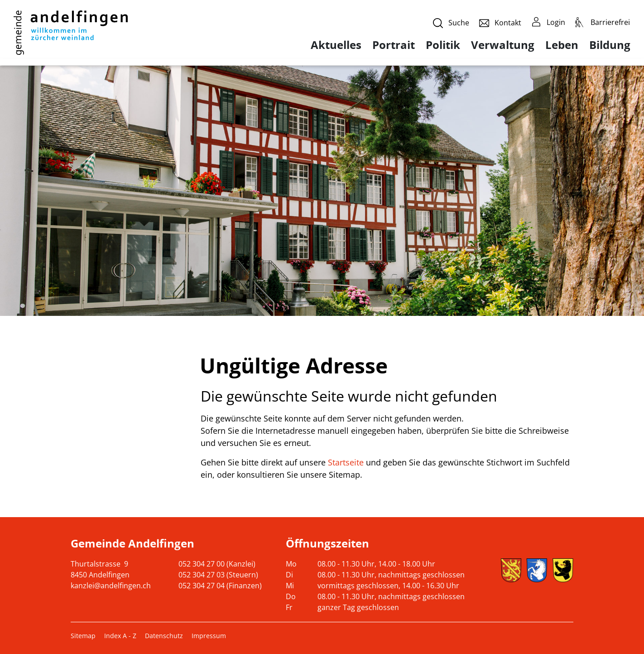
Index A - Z (120, 636)
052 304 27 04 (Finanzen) (220, 586)
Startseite (346, 462)
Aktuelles (336, 45)
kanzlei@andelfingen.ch (111, 586)
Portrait (394, 45)
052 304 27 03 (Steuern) (218, 575)
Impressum (209, 636)
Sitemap (83, 636)
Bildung (610, 45)
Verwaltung (503, 45)
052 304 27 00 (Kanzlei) (217, 564)
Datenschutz (164, 636)
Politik (443, 45)
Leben (562, 45)
